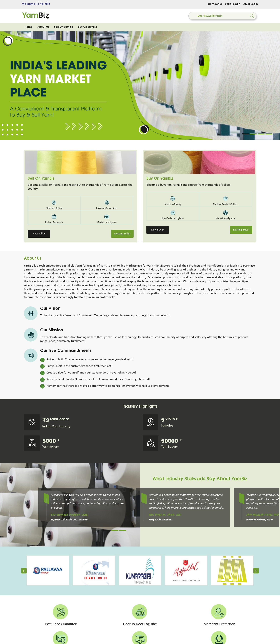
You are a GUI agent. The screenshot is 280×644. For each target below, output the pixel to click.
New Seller (39, 234)
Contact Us (215, 4)
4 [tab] (269, 134)
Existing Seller (122, 234)
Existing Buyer (241, 230)
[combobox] (215, 16)
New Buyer (158, 230)
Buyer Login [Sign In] (250, 4)
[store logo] (36, 16)
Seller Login (233, 4)
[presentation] (24, 572)
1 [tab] (245, 134)
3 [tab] (261, 134)
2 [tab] (253, 134)
